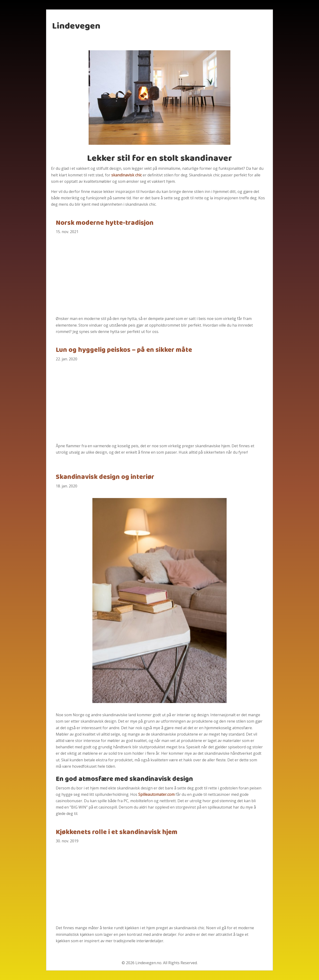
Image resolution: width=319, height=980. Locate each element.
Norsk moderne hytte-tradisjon (105, 223)
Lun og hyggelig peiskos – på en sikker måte (124, 350)
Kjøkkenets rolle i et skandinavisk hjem (117, 832)
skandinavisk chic (127, 175)
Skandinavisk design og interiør (105, 477)
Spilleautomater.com (156, 794)
